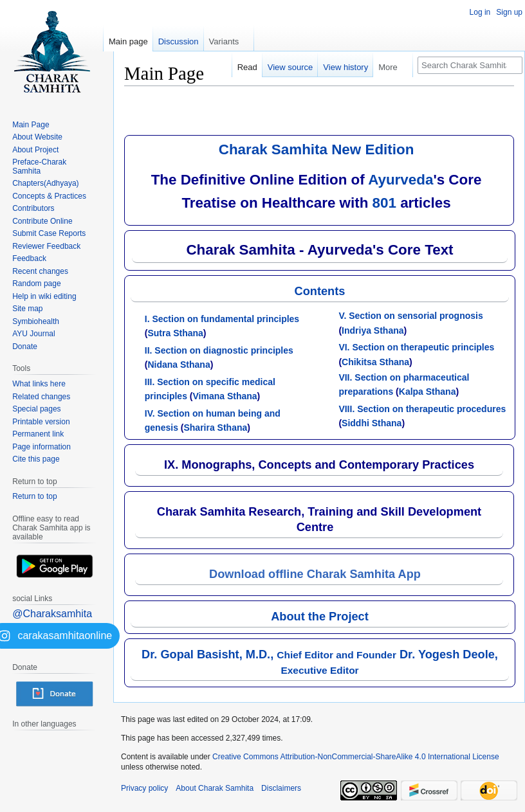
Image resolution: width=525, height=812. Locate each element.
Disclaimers (281, 788)
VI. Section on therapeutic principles (416, 347)
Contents (320, 291)
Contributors (33, 208)
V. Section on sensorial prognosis (410, 316)
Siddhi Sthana (372, 423)
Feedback (29, 258)
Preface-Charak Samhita (39, 167)
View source (290, 67)
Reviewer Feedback (46, 246)
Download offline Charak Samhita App (315, 574)
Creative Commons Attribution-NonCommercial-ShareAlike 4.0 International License (356, 757)
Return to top (34, 496)
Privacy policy (144, 788)
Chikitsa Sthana (375, 362)
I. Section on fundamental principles (222, 319)
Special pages (36, 409)
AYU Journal (33, 334)
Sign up (509, 12)
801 (384, 203)
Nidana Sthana (179, 365)
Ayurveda (401, 180)
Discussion (179, 41)
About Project (35, 150)
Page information (41, 447)
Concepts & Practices (49, 196)
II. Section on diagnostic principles (219, 350)
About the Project (320, 617)
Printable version (41, 422)
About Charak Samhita (215, 788)
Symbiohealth (36, 321)
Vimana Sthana (225, 396)
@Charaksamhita (52, 614)
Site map (27, 309)
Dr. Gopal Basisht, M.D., (269, 654)
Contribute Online (42, 221)
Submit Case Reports (49, 233)
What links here (39, 384)
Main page (128, 41)
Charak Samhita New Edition (317, 149)
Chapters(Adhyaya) (45, 183)
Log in (480, 12)
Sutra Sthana (175, 333)
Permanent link (38, 434)
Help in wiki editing (44, 296)
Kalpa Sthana (428, 392)
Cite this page (36, 459)
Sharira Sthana (215, 428)
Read (247, 67)
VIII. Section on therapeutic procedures (422, 409)
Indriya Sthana (373, 330)
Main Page (31, 125)
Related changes (41, 397)
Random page (36, 284)
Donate (25, 347)
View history (345, 67)
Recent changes (40, 271)
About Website (37, 137)
